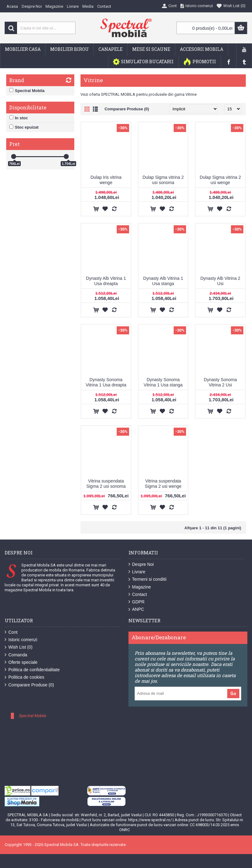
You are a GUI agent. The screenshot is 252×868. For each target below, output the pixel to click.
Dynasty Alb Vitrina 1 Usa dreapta (106, 281)
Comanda (16, 655)
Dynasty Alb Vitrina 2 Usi (220, 281)
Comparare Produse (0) (127, 109)
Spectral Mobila (32, 716)
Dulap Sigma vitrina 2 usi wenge (220, 180)
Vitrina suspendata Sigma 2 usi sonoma (106, 484)
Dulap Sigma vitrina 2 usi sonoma (163, 180)
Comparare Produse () (29, 685)
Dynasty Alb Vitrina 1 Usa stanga (163, 281)
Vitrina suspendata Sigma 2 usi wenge (163, 484)
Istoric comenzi (21, 640)
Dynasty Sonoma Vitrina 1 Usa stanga (163, 382)
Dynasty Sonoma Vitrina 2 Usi (220, 382)
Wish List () (19, 647)
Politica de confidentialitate (32, 670)
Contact (138, 595)
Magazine (140, 587)
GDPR (137, 602)
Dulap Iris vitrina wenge (106, 180)
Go (233, 694)
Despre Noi (141, 564)
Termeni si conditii (148, 579)
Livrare (137, 572)
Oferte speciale (21, 662)
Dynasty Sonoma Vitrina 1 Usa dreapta (106, 382)
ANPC (136, 609)
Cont (11, 632)
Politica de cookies (24, 677)
